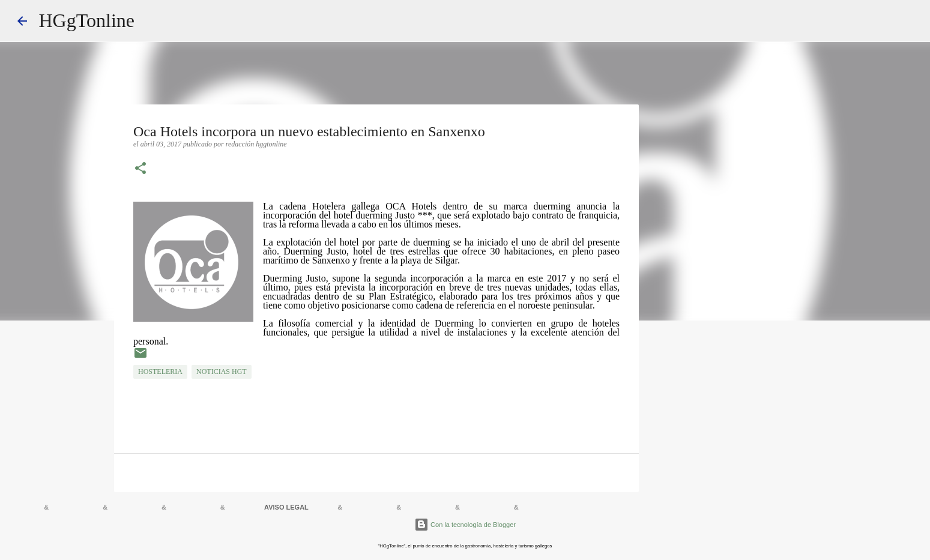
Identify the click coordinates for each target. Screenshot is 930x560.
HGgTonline (87, 20)
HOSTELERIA (160, 372)
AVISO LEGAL (286, 507)
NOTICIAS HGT (222, 372)
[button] (140, 169)
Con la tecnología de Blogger (465, 525)
